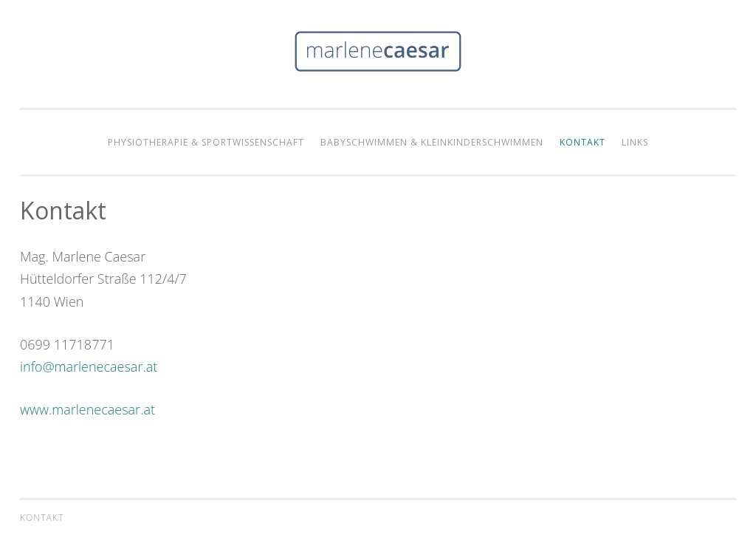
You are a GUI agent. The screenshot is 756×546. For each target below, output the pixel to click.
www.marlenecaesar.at (87, 409)
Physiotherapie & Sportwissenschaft (206, 142)
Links (635, 142)
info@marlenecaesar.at (89, 366)
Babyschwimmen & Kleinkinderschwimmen (432, 142)
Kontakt (583, 142)
